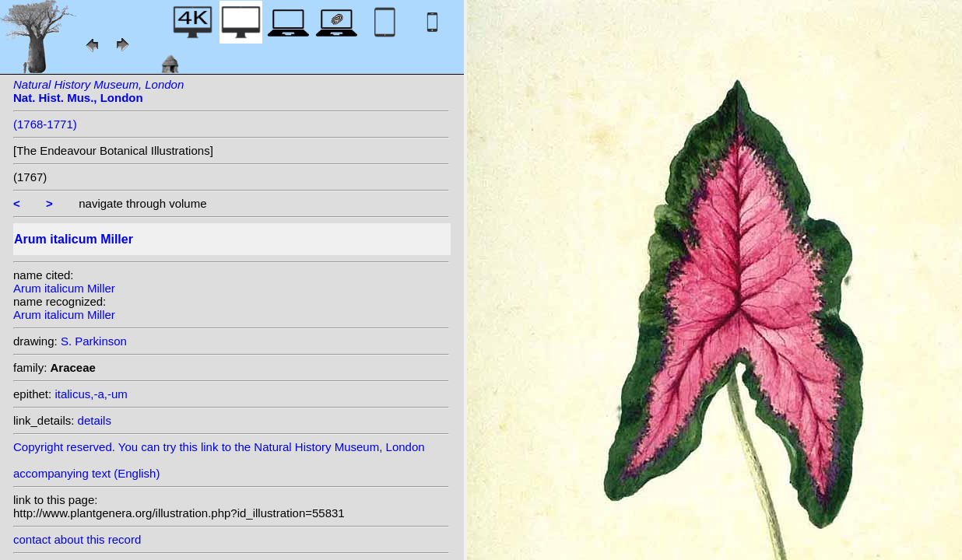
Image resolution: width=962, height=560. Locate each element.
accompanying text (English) (86, 473)
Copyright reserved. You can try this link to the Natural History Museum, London (219, 447)
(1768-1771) (45, 124)
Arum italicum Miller (64, 288)
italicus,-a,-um (91, 394)
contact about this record (77, 539)
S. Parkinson (94, 341)
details (95, 420)
